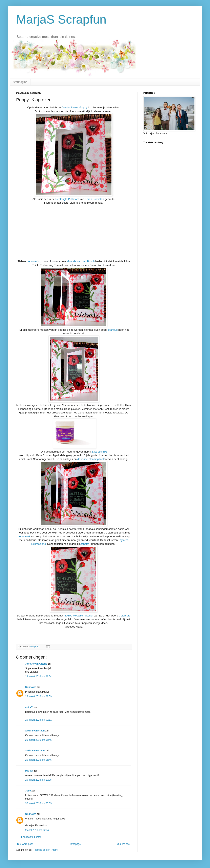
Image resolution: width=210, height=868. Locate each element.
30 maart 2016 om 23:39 (38, 803)
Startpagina (20, 82)
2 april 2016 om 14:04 (37, 830)
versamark (25, 536)
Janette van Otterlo (36, 664)
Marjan (29, 771)
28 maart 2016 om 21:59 (38, 696)
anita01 (29, 707)
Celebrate (125, 616)
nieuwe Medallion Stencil (79, 616)
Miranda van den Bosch (81, 261)
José (28, 791)
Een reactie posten (31, 837)
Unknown (31, 687)
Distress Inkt (99, 452)
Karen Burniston (94, 199)
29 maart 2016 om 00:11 (38, 720)
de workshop (34, 261)
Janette (85, 544)
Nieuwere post (25, 844)
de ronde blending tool (91, 459)
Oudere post (124, 844)
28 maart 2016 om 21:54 (38, 676)
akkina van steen (35, 731)
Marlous (113, 330)
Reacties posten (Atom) (45, 850)
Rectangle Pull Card (67, 199)
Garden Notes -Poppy (74, 107)
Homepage (75, 844)
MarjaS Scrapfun (61, 19)
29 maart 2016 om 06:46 (38, 740)
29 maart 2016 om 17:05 (38, 780)
